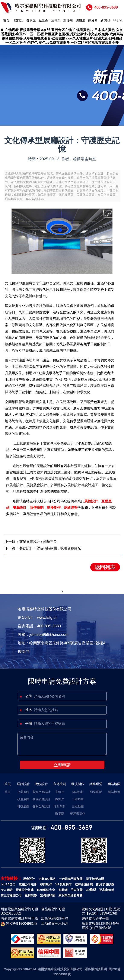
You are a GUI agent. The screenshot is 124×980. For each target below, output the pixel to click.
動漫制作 (68, 26)
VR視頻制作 (63, 884)
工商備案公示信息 (55, 924)
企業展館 (23, 792)
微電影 (60, 814)
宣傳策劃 (56, 26)
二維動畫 (78, 799)
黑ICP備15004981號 (19, 924)
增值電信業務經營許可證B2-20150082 (19, 911)
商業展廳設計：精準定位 (38, 542)
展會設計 (29, 879)
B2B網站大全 (46, 890)
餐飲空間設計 (41, 792)
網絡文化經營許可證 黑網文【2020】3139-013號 (101, 911)
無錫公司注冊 (28, 884)
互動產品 (43, 26)
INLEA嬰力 (8, 884)
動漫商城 (93, 26)
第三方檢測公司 (11, 895)
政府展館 (23, 799)
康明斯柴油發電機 (70, 895)
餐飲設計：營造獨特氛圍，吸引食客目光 (50, 548)
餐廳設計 (20, 508)
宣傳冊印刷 (48, 895)
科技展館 (23, 806)
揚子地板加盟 (95, 879)
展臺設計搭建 (25, 890)
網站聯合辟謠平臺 (95, 918)
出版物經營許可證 (55, 918)
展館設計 (19, 26)
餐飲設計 (31, 26)
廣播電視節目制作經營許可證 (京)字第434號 (101, 926)
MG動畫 (78, 792)
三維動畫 (78, 806)
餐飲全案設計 (41, 806)
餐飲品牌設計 (41, 799)
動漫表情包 (78, 814)
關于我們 (118, 26)
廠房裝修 (31, 895)
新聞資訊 (105, 26)
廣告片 (60, 799)
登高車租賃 (106, 890)
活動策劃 (60, 806)
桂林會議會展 (84, 884)
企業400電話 (47, 879)
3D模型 (91, 890)
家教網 (63, 890)
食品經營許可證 (53, 909)
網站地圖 (114, 784)
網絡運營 (81, 26)
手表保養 (77, 890)
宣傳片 (60, 792)
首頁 (6, 20)
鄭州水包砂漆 (105, 884)
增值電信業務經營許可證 (19, 918)
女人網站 (7, 890)
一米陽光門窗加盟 (71, 879)
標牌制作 (46, 884)
